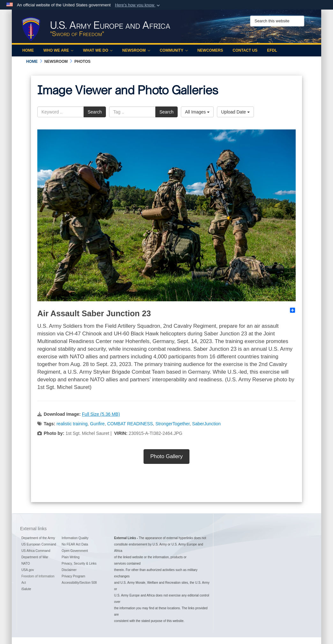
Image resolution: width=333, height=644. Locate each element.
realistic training (72, 424)
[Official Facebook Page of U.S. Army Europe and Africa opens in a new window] (255, 36)
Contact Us (245, 50)
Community (174, 50)
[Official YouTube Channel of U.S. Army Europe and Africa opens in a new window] (270, 36)
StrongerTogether (172, 424)
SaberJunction (206, 424)
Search (95, 112)
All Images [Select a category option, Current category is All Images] (197, 112)
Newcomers (210, 50)
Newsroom (136, 50)
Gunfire (97, 424)
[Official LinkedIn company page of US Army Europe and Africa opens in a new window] (277, 36)
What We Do (98, 50)
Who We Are (58, 50)
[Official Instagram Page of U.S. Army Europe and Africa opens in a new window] (263, 36)
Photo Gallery (166, 456)
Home (28, 50)
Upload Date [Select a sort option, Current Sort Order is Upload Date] (235, 112)
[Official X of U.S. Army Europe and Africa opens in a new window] (248, 36)
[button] (138, 5)
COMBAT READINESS (130, 424)
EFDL (272, 50)
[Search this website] (277, 21)
